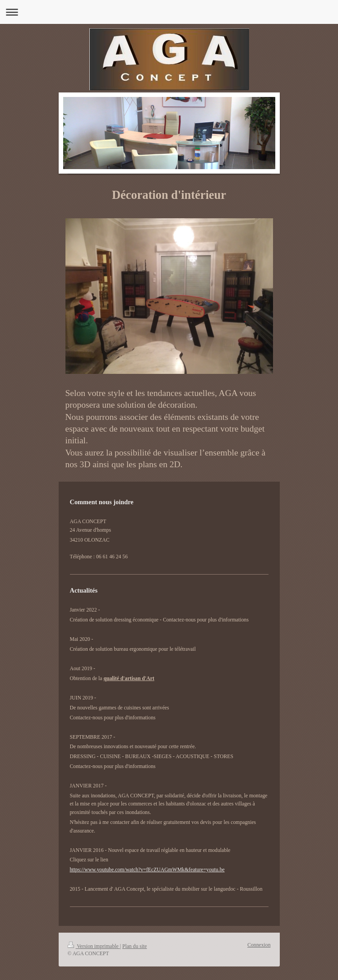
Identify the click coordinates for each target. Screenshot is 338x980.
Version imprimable (94, 946)
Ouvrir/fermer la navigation (169, 12)
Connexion (259, 945)
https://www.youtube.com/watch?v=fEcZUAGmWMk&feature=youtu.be (147, 870)
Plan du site (135, 946)
